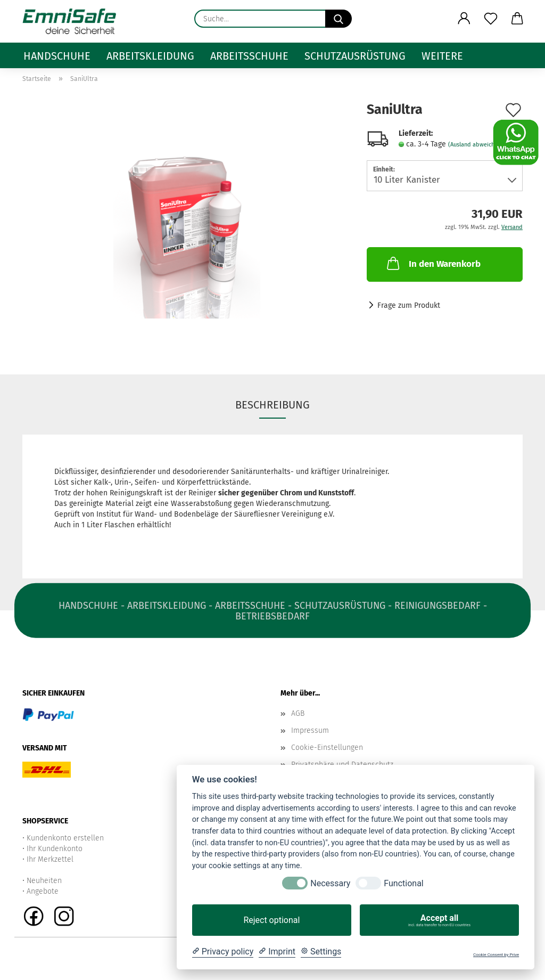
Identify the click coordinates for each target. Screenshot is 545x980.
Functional (403, 883)
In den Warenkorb (433, 263)
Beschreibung (272, 405)
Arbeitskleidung (150, 56)
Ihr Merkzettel (50, 859)
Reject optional (271, 920)
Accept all (439, 920)
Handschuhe (57, 56)
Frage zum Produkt (409, 305)
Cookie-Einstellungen (327, 748)
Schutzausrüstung (355, 56)
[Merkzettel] (491, 19)
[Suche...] (338, 19)
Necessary (330, 883)
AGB (298, 713)
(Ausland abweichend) (477, 145)
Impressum (310, 730)
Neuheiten (44, 881)
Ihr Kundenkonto (55, 849)
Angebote (43, 891)
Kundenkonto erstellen (65, 838)
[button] (464, 19)
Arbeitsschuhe (249, 56)
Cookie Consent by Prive (496, 955)
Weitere (442, 56)
